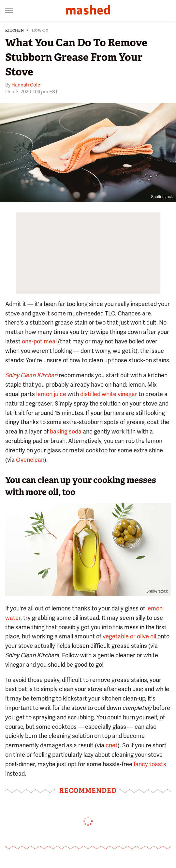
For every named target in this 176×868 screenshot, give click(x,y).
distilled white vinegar (109, 394)
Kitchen (15, 30)
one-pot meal (39, 341)
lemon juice (51, 394)
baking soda (66, 431)
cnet (112, 745)
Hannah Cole (26, 85)
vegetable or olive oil (129, 636)
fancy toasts (150, 764)
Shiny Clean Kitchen (31, 375)
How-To (40, 30)
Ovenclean (30, 460)
